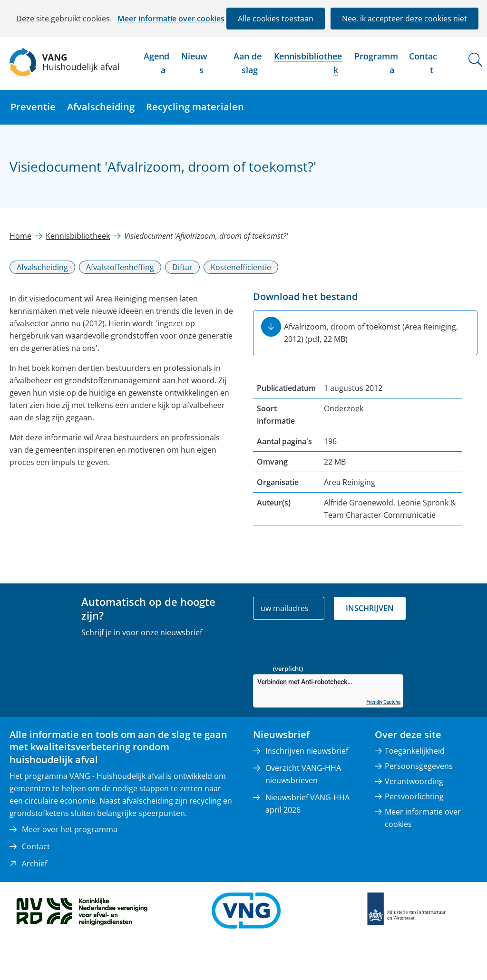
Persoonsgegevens (419, 766)
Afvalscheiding (101, 107)
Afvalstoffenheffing (120, 267)
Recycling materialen (195, 107)
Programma (376, 63)
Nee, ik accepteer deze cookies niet (404, 19)
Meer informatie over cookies (171, 19)
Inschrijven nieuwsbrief (307, 751)
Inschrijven (370, 608)
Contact (423, 63)
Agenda (156, 63)
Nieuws (194, 63)
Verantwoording (414, 781)
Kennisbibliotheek (308, 63)
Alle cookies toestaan (276, 19)
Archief (34, 864)
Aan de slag (248, 63)
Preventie (33, 107)
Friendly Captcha (383, 702)
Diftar (182, 267)
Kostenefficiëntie (241, 267)
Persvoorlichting (414, 796)
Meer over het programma (70, 829)
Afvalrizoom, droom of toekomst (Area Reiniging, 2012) (371, 333)
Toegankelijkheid (415, 751)
